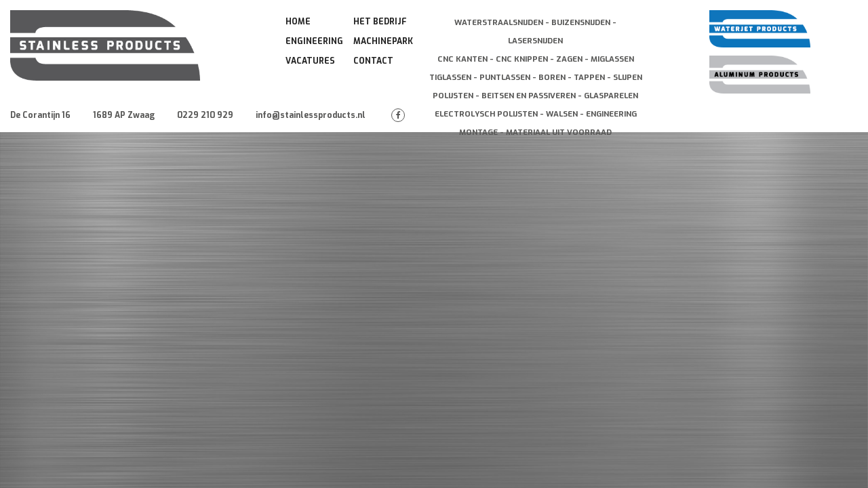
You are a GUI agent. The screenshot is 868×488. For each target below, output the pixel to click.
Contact (373, 61)
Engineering (314, 41)
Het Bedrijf (380, 22)
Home (298, 22)
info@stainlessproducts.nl (311, 115)
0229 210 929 (205, 115)
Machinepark (383, 41)
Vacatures (310, 61)
